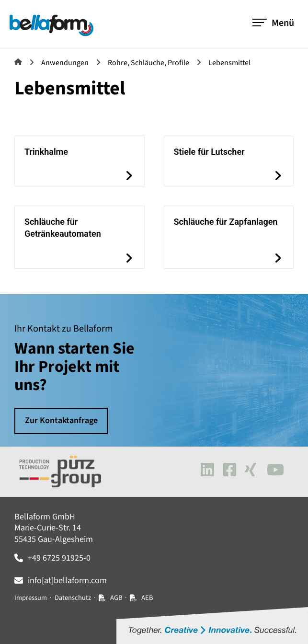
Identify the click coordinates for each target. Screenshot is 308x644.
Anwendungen (65, 63)
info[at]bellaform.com (67, 581)
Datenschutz (73, 598)
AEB (147, 598)
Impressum (31, 598)
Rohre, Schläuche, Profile (148, 63)
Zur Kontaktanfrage (61, 421)
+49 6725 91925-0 (59, 558)
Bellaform (18, 62)
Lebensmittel (229, 63)
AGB (116, 598)
